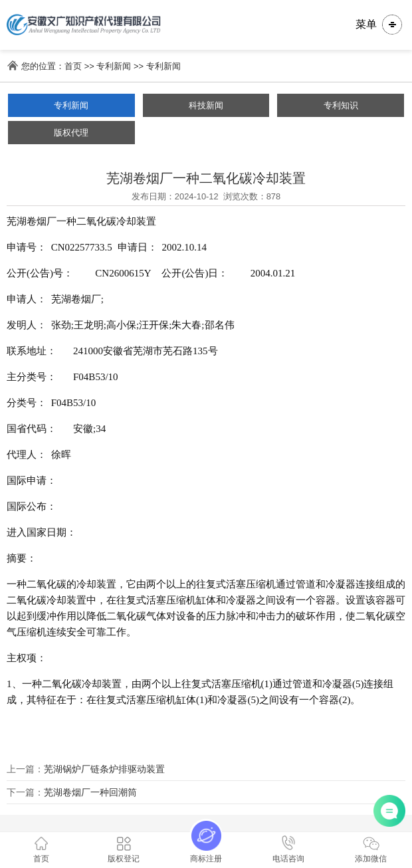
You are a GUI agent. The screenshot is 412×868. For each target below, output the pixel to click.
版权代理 (71, 133)
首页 (73, 66)
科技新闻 (206, 105)
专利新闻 (114, 66)
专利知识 (341, 105)
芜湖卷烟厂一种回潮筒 (90, 792)
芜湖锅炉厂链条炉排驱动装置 (104, 769)
